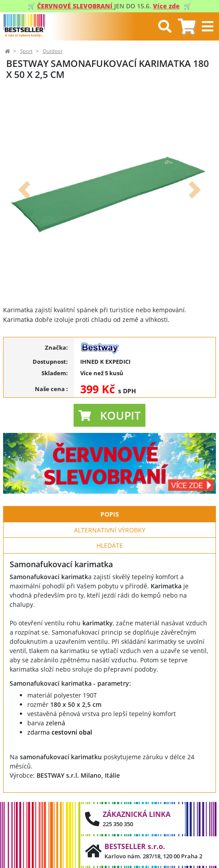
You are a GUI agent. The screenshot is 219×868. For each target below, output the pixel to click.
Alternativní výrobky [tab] (110, 530)
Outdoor (53, 51)
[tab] (187, 27)
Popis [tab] (110, 514)
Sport (26, 51)
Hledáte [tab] (110, 545)
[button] (24, 190)
